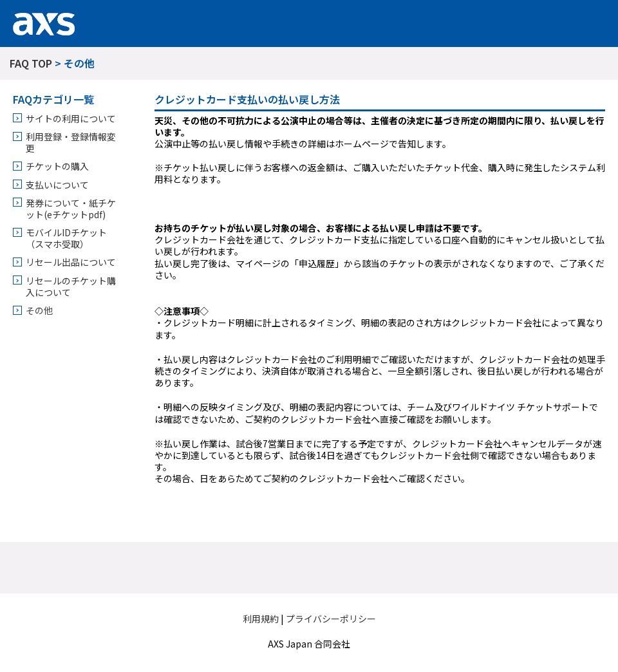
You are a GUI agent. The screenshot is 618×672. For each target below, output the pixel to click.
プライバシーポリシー (331, 619)
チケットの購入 (57, 166)
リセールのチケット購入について (71, 286)
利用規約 (261, 619)
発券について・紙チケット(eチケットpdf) (71, 209)
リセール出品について (71, 262)
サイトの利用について (71, 118)
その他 (39, 310)
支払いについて (57, 185)
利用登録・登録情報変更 (71, 142)
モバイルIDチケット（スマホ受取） (66, 238)
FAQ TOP (31, 63)
